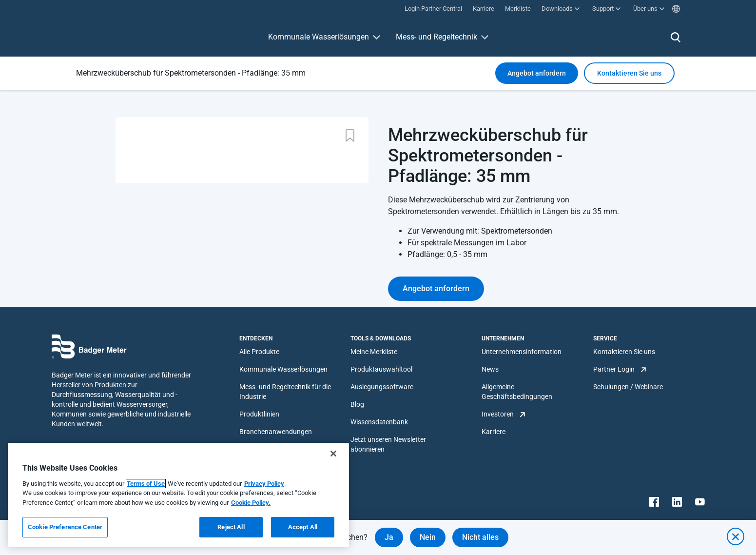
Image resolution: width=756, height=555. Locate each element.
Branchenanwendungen (276, 432)
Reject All (231, 527)
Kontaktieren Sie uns (624, 352)
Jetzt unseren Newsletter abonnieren (388, 444)
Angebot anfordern (537, 73)
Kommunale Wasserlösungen (319, 37)
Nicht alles (480, 537)
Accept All (303, 527)
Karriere (494, 432)
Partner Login (614, 369)
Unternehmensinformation (522, 352)
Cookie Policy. (251, 503)
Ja (389, 537)
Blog (357, 404)
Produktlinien (259, 414)
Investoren (498, 414)
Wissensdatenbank (379, 422)
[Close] (333, 454)
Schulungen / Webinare (628, 387)
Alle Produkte (259, 352)
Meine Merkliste (374, 352)
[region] (178, 495)
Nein (428, 537)
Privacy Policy (264, 484)
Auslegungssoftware (382, 387)
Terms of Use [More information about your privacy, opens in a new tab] (146, 484)
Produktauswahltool (381, 369)
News (490, 369)
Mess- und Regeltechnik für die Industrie (285, 392)
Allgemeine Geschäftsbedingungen (517, 392)
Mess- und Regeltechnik (436, 37)
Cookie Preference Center (65, 527)
